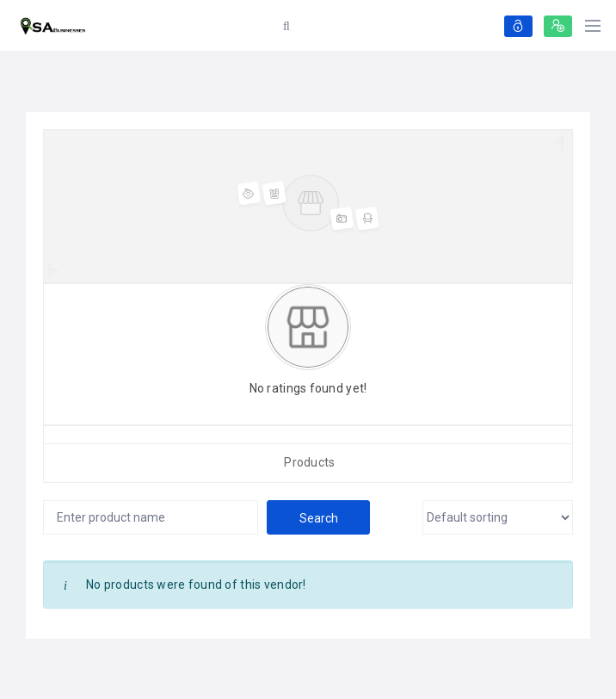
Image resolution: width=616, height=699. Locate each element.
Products (309, 462)
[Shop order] (498, 517)
